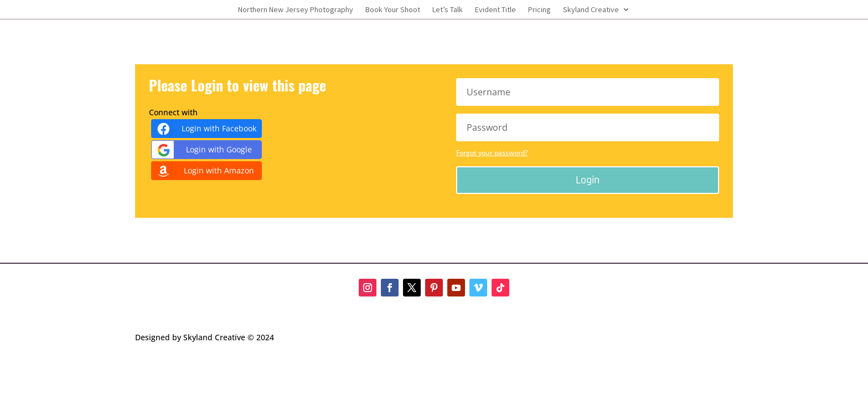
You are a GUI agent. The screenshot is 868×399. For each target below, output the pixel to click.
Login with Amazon (204, 171)
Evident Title (495, 10)
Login (588, 180)
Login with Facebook (205, 129)
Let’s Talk (448, 10)
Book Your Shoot (393, 10)
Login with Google (203, 150)
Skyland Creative (591, 10)
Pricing (539, 10)
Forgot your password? (492, 153)
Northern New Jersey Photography (296, 10)
